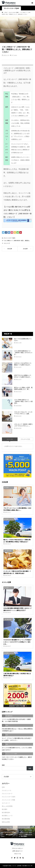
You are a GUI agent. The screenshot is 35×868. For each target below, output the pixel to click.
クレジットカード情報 (8, 800)
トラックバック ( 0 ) (25, 439)
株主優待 (5, 809)
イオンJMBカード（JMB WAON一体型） (14, 241)
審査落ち (27, 241)
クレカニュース (7, 790)
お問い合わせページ (17, 851)
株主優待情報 (6, 819)
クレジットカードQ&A (11, 8)
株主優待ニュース (7, 816)
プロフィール (17, 854)
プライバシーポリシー (17, 848)
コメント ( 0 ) (10, 439)
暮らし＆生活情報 (7, 806)
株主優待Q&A (6, 812)
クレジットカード (7, 793)
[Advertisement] (17, 273)
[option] (9, 832)
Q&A (3, 787)
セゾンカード (6, 803)
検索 (3, 765)
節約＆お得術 (6, 822)
